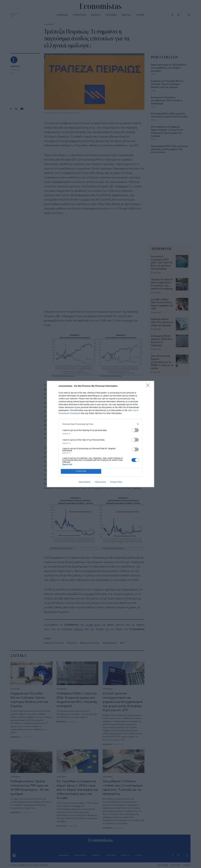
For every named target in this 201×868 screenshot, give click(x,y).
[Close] (149, 386)
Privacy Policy (116, 482)
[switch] (135, 430)
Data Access (100, 482)
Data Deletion (85, 482)
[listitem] (100, 424)
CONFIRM (81, 471)
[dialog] (100, 434)
